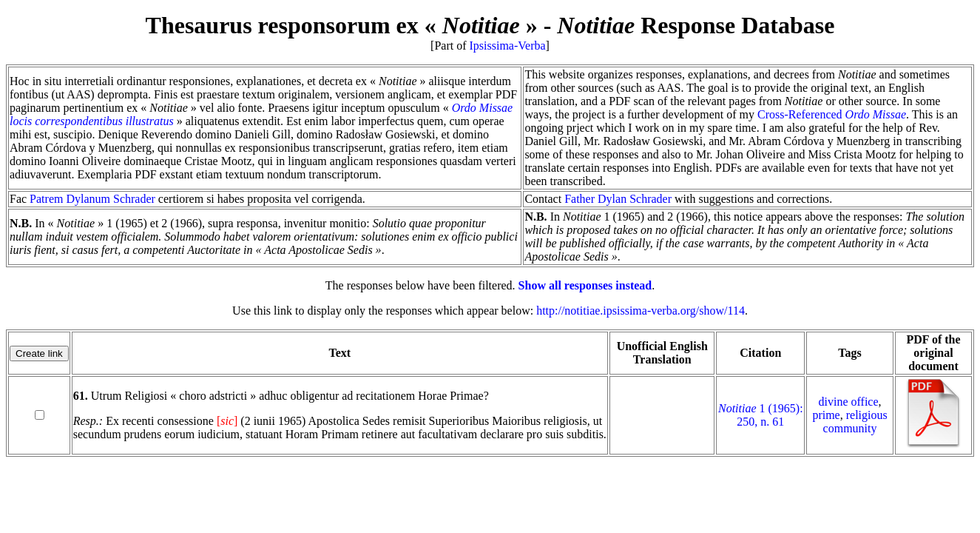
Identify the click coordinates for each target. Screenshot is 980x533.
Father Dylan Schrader (618, 199)
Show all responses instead (585, 285)
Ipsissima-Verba (508, 46)
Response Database (696, 25)
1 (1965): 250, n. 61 (761, 415)
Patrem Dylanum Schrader (92, 199)
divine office (849, 402)
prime (826, 415)
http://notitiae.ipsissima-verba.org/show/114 (641, 311)
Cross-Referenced (832, 114)
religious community (855, 422)
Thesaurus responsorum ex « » (342, 25)
